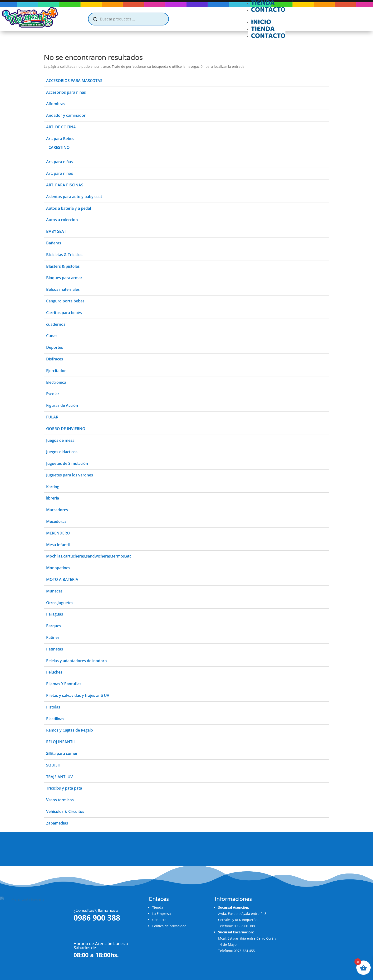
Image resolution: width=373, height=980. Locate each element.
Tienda (263, 29)
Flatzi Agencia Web (157, 969)
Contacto (268, 10)
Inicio (261, 22)
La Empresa (160, 904)
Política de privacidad (168, 916)
